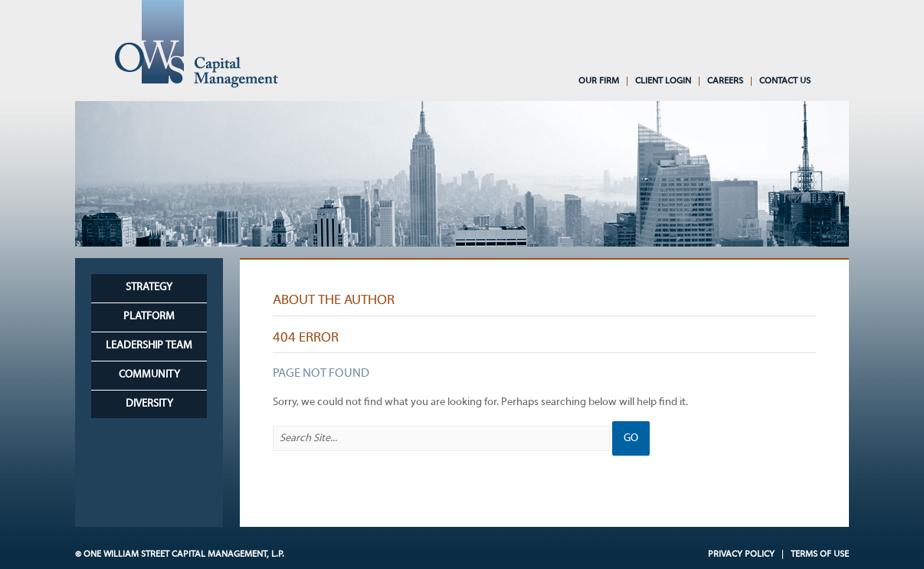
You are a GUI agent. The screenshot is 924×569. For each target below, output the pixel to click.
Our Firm (599, 81)
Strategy (149, 288)
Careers (725, 81)
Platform (149, 317)
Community (149, 375)
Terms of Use (820, 554)
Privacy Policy (741, 554)
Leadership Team (149, 346)
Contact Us (785, 81)
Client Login (663, 81)
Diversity (149, 404)
